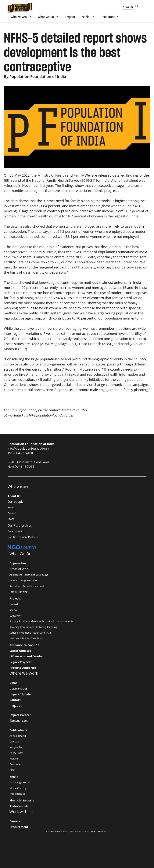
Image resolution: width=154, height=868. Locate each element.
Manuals (14, 742)
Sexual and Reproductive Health (28, 586)
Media (88, 17)
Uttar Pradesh (19, 688)
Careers (15, 821)
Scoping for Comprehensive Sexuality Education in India (41, 621)
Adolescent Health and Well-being (29, 575)
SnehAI (13, 610)
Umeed (14, 604)
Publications (18, 730)
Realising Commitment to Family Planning (33, 627)
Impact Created (20, 715)
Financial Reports (22, 800)
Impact (70, 17)
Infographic (16, 747)
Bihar (13, 683)
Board (11, 507)
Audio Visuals (19, 806)
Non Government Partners (23, 537)
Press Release (17, 794)
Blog (12, 770)
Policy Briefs (16, 753)
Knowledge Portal (20, 782)
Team (11, 519)
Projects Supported (23, 668)
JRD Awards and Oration (27, 656)
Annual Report (18, 736)
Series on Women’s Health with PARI (30, 633)
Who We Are (21, 17)
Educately (15, 616)
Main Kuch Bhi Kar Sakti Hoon (27, 638)
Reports (14, 759)
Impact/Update (20, 694)
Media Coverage (19, 788)
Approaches (18, 563)
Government (15, 531)
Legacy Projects (20, 662)
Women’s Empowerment (24, 580)
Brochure (15, 764)
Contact (15, 700)
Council (12, 513)
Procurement (19, 827)
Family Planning (18, 592)
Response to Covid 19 (24, 645)
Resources (110, 17)
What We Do (48, 17)
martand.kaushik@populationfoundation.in (40, 415)
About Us (14, 496)
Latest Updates (20, 651)
